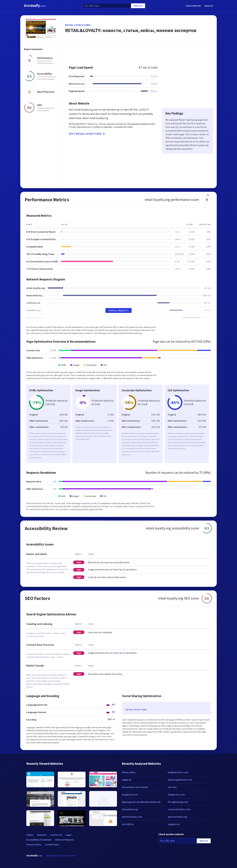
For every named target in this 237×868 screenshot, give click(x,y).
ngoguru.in (174, 824)
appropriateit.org (177, 817)
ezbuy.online (129, 772)
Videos (30, 835)
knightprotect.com (178, 772)
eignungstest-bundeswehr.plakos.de (141, 802)
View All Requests (119, 310)
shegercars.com (176, 794)
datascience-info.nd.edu (135, 787)
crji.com (172, 787)
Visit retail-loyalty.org (87, 134)
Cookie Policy (52, 844)
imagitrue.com (130, 794)
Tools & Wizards (193, 6)
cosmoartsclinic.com (179, 809)
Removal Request (65, 840)
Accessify (35, 6)
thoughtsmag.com (178, 802)
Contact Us (56, 835)
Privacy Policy (34, 844)
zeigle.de (127, 780)
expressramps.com (132, 817)
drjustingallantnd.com (180, 780)
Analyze (138, 6)
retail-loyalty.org (78, 25)
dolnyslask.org (130, 809)
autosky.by (128, 824)
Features (42, 835)
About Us (209, 6)
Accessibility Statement (39, 840)
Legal (68, 835)
